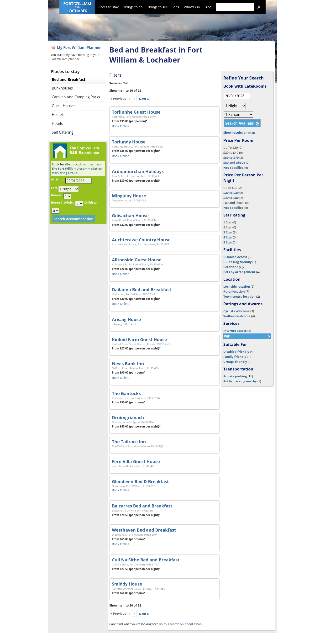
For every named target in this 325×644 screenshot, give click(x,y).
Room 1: (57, 202)
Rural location (234, 291)
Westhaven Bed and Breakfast (144, 530)
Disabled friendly (236, 352)
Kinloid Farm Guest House (139, 339)
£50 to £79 (231, 158)
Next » (144, 99)
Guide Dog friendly (237, 262)
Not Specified (233, 168)
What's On (192, 7)
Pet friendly (232, 267)
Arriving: (58, 179)
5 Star (228, 242)
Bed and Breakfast (69, 80)
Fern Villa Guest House (136, 461)
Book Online (121, 126)
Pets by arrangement (239, 272)
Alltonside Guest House (137, 260)
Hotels (57, 124)
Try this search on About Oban (180, 624)
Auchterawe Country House (141, 240)
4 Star (228, 237)
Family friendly (235, 357)
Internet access (235, 331)
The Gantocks (126, 393)
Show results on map (239, 132)
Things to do (133, 7)
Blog (208, 7)
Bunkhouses (62, 88)
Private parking (235, 376)
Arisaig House (126, 319)
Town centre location (239, 296)
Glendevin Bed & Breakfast (140, 481)
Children (91, 202)
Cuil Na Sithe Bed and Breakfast (146, 560)
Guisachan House (130, 216)
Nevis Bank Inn (128, 364)
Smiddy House (127, 584)
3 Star (228, 232)
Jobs (176, 7)
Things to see (157, 7)
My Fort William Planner (79, 48)
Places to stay (108, 7)
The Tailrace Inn (129, 442)
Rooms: (57, 195)
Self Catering (63, 132)
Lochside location (237, 286)
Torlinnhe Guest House (136, 112)
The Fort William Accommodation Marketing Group (77, 171)
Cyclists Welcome (236, 311)
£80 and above (234, 163)
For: (54, 188)
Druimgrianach (128, 417)
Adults (69, 202)
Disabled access (235, 257)
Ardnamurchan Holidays (138, 171)
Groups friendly (235, 362)
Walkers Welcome (237, 316)
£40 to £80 (231, 198)
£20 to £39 (231, 193)
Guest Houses (64, 106)
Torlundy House (129, 142)
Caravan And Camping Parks (76, 97)
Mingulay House (129, 196)
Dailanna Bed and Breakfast (142, 290)
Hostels (58, 115)
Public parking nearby (240, 381)
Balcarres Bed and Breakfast (142, 506)
